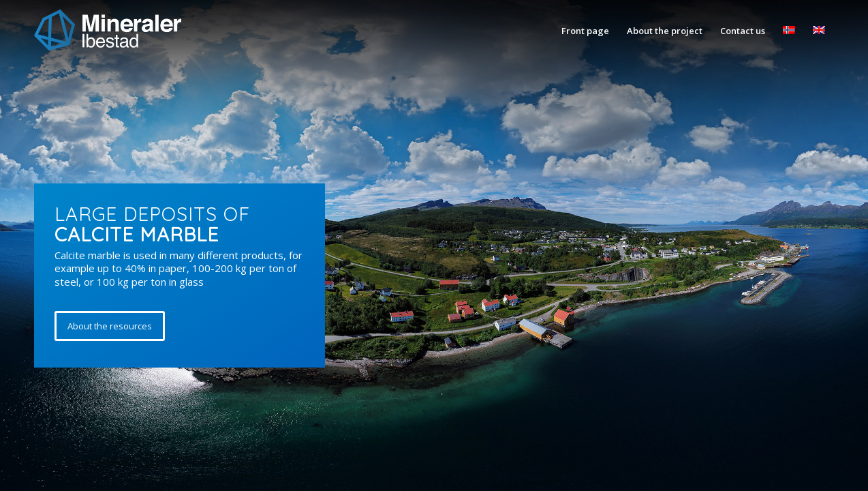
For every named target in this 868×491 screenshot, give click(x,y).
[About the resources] (110, 326)
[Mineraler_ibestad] (108, 31)
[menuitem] (585, 31)
